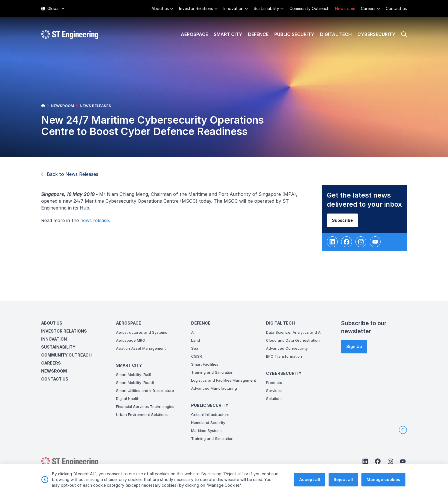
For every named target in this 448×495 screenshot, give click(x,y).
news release (97, 223)
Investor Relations (196, 8)
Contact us (396, 8)
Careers (368, 8)
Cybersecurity (376, 34)
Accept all (310, 479)
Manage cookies (383, 479)
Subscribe (345, 223)
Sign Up (354, 346)
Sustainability (266, 8)
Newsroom (345, 8)
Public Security (294, 34)
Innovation (233, 8)
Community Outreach (309, 8)
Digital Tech (336, 34)
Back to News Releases (70, 174)
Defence (258, 34)
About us (160, 8)
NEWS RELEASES (95, 106)
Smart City (228, 34)
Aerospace (194, 34)
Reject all (343, 479)
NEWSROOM (62, 106)
